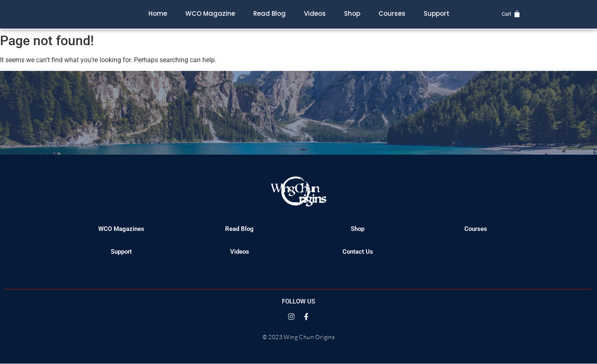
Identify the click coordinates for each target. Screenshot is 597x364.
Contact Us (358, 252)
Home (158, 13)
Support (437, 13)
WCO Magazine (210, 13)
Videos (315, 13)
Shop (352, 13)
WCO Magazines (121, 229)
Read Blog (269, 13)
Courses (392, 13)
